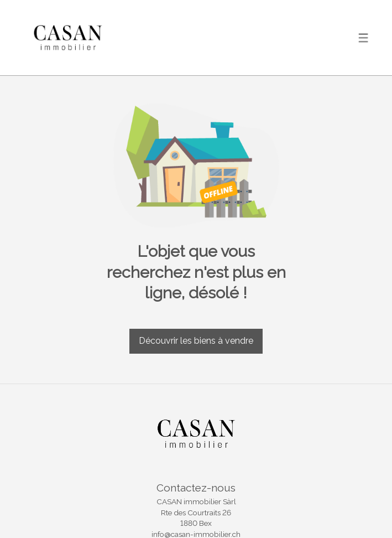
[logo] (68, 37)
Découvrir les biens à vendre (196, 341)
